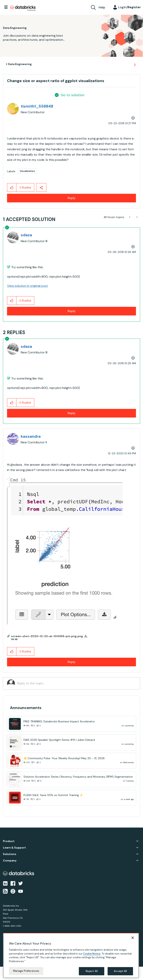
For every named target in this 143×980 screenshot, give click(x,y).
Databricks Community (23, 8)
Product (9, 841)
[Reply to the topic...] (77, 683)
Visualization (27, 171)
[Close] (133, 938)
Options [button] (135, 64)
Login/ (130, 7)
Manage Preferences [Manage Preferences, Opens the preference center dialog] (26, 971)
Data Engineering (20, 64)
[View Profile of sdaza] (26, 235)
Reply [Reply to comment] (72, 311)
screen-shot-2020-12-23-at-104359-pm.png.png (47, 636)
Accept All (120, 971)
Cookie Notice (92, 954)
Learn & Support (14, 848)
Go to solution (72, 95)
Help (102, 7)
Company (10, 861)
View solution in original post (27, 286)
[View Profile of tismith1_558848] (37, 106)
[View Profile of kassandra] (31, 436)
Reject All (92, 971)
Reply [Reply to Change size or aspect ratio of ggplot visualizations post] (72, 198)
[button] (12, 187)
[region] (71, 956)
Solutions (10, 854)
